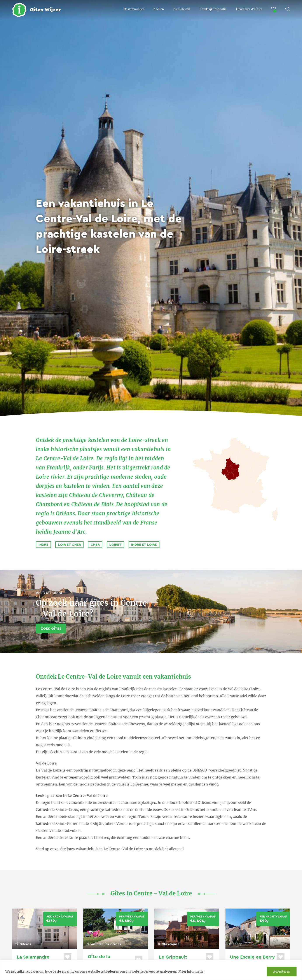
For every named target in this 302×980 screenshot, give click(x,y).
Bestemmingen (134, 9)
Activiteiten (182, 9)
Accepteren (282, 971)
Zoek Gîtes (51, 629)
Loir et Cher (69, 545)
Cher (95, 545)
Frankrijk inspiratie (213, 9)
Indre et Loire (144, 545)
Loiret (115, 545)
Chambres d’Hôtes (249, 9)
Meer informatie (191, 971)
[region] (151, 970)
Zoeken (159, 9)
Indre (43, 545)
